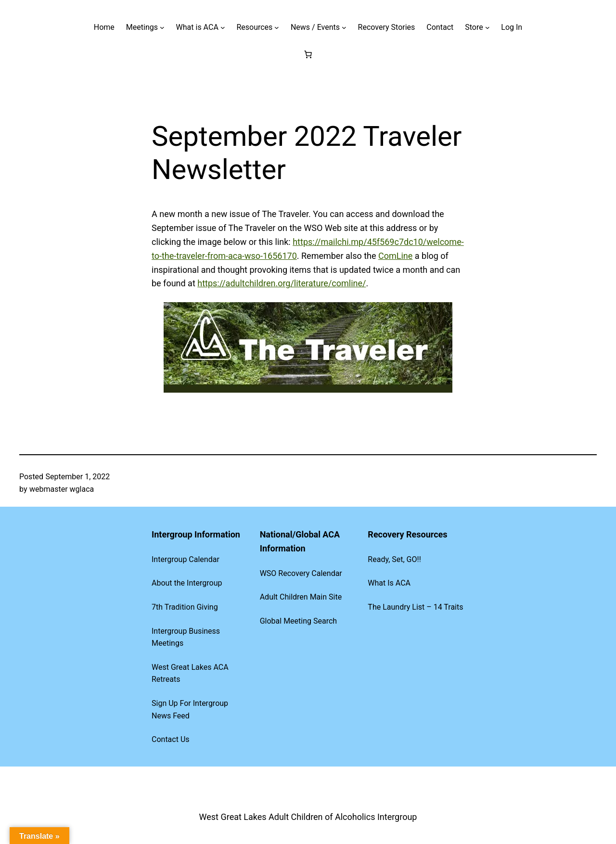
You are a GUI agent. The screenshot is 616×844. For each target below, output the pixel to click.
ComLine (395, 256)
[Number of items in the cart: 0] (308, 54)
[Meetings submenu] (162, 27)
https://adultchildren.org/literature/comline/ (282, 283)
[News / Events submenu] (344, 27)
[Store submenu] (488, 27)
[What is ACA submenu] (223, 27)
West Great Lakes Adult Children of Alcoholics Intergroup (308, 817)
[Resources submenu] (277, 27)
